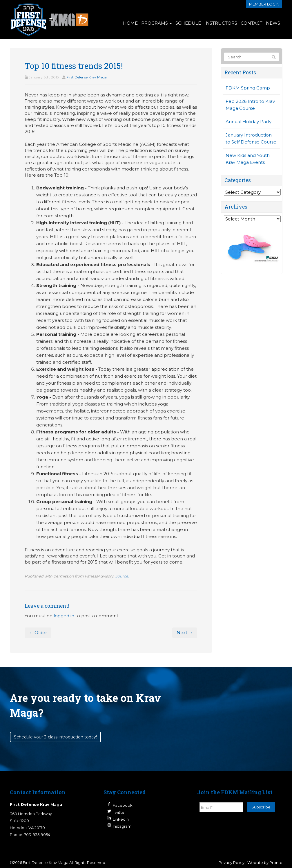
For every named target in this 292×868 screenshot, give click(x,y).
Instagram (122, 826)
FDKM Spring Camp (248, 88)
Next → (185, 633)
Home (130, 23)
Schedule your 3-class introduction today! (55, 737)
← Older (38, 633)
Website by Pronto (265, 862)
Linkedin (121, 819)
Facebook (123, 805)
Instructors (221, 23)
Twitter (119, 812)
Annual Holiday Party (249, 122)
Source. (122, 576)
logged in (64, 616)
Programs (157, 23)
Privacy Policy (232, 862)
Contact (252, 23)
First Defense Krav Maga (87, 77)
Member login (264, 4)
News (273, 23)
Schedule (188, 23)
